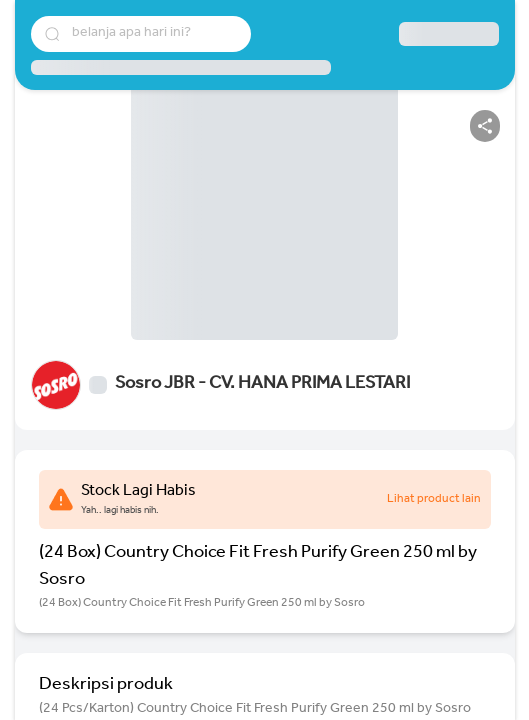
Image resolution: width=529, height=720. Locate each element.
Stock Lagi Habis (138, 492)
